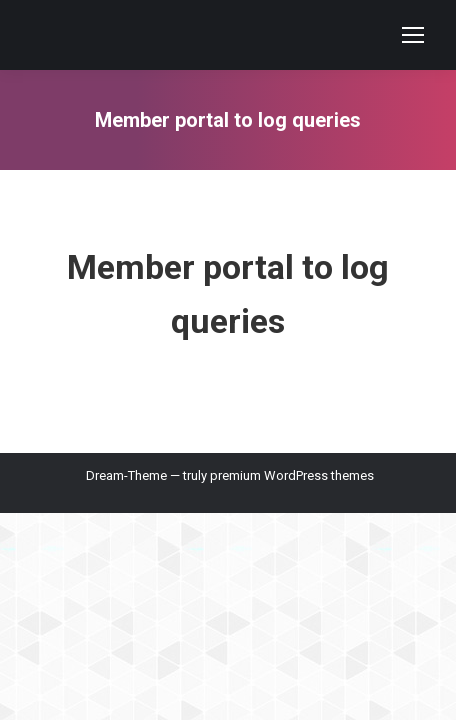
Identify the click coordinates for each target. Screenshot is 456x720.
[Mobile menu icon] (413, 35)
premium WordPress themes (292, 475)
